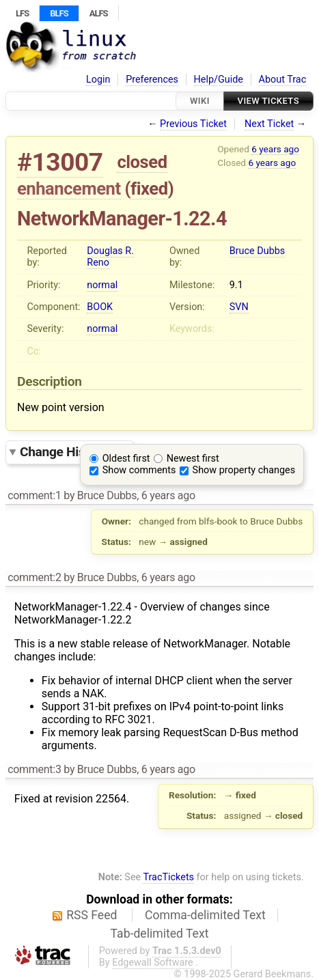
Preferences (152, 80)
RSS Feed (92, 915)
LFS (22, 13)
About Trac (283, 80)
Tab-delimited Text (160, 934)
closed (142, 162)
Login (98, 80)
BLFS (59, 13)
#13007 (60, 162)
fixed (149, 188)
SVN (239, 307)
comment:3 (34, 769)
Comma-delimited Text (205, 915)
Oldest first (126, 459)
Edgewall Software (153, 963)
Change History (73, 452)
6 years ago (275, 149)
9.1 (236, 285)
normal (102, 285)
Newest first (193, 459)
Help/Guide (219, 80)
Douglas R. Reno (110, 257)
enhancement (69, 188)
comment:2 (34, 577)
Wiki (200, 101)
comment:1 (34, 495)
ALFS (99, 13)
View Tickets (268, 101)
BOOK (100, 307)
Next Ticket (269, 124)
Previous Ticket (193, 124)
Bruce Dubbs (257, 251)
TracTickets (168, 877)
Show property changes (244, 470)
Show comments (139, 470)
